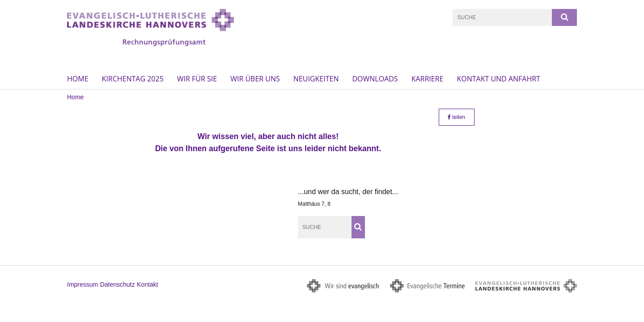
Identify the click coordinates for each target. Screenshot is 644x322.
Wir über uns (255, 79)
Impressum (83, 284)
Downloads (375, 79)
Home (78, 79)
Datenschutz (118, 284)
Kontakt (147, 284)
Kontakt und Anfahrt (498, 79)
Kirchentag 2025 (133, 79)
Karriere (428, 79)
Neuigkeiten (316, 79)
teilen (456, 117)
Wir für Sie (197, 79)
